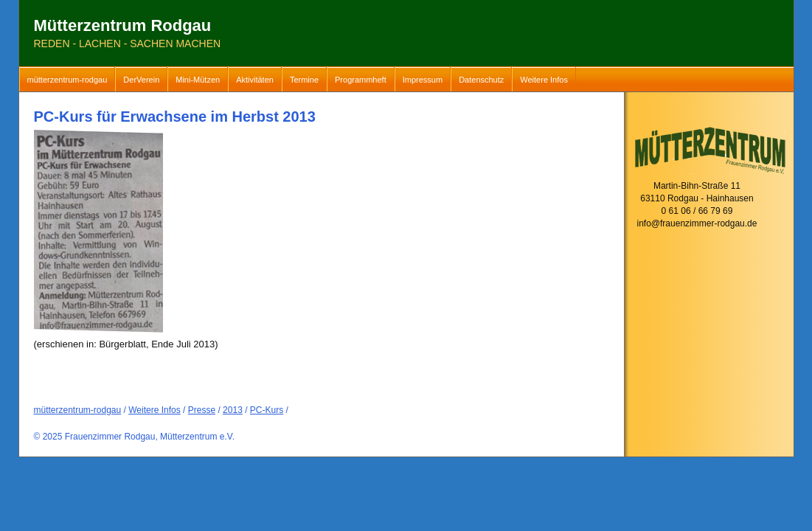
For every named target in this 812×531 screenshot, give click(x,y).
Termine (304, 80)
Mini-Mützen (198, 80)
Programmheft (361, 80)
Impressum (423, 80)
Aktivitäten (255, 80)
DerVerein (141, 80)
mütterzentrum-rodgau (67, 80)
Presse (202, 410)
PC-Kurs (267, 410)
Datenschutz (481, 80)
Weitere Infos (544, 80)
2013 (233, 410)
